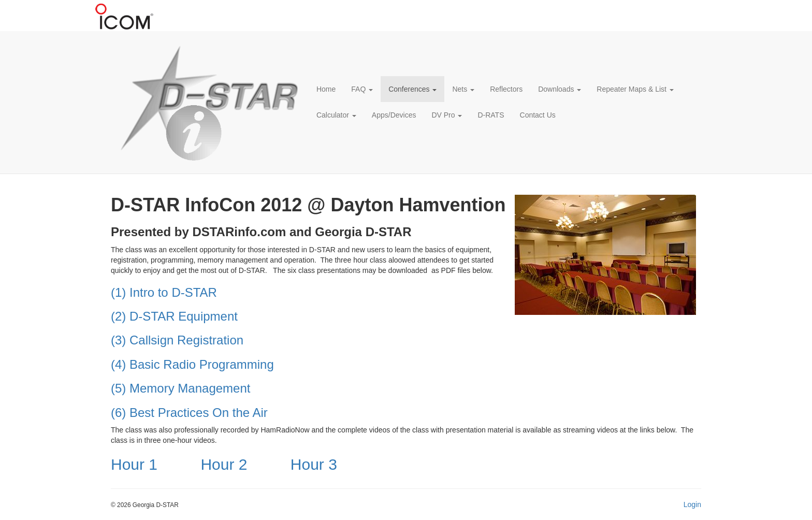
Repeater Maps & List (635, 89)
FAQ (362, 89)
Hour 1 (134, 464)
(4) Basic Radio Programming (192, 364)
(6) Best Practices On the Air (189, 413)
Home (326, 89)
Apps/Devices (394, 115)
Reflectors (506, 89)
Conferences (412, 89)
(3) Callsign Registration (177, 340)
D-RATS (491, 115)
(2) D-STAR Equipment (174, 316)
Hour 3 (314, 464)
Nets (463, 89)
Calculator (336, 115)
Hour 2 (224, 464)
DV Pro (447, 115)
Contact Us (538, 115)
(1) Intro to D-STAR (164, 292)
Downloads (560, 89)
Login (692, 504)
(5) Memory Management (180, 388)
